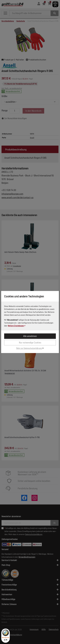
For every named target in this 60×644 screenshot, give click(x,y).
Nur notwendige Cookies (30, 342)
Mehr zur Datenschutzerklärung (30, 348)
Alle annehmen (30, 336)
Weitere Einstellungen (17, 326)
